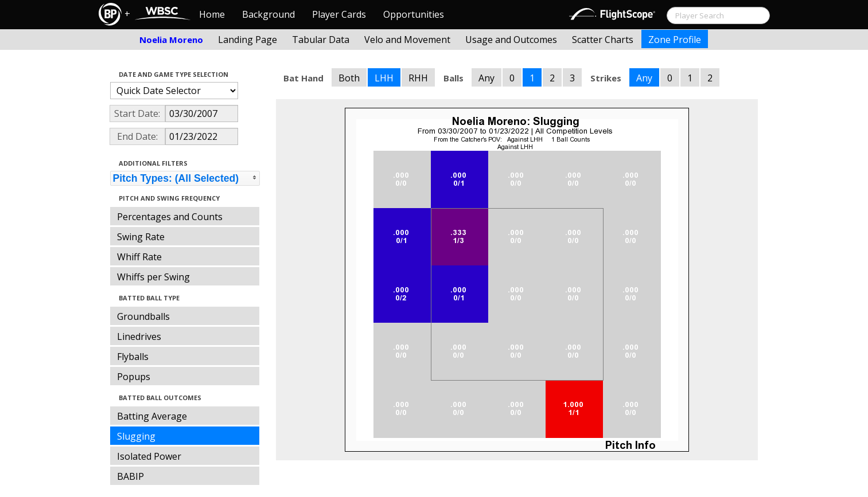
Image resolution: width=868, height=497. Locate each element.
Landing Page (248, 40)
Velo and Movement (407, 40)
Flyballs (133, 357)
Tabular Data (321, 40)
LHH (384, 78)
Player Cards (339, 14)
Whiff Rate (139, 257)
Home (212, 14)
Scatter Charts (603, 40)
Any (486, 78)
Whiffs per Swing (153, 277)
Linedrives (139, 336)
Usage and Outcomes (511, 40)
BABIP (131, 476)
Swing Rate (141, 237)
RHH (418, 78)
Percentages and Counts (170, 217)
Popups (134, 377)
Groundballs (143, 316)
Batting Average (152, 416)
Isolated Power (149, 456)
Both (349, 78)
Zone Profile (675, 40)
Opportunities (414, 14)
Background (268, 14)
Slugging (136, 436)
